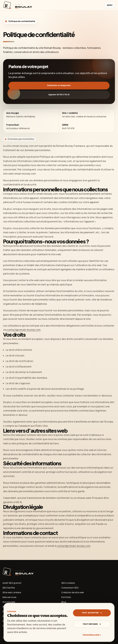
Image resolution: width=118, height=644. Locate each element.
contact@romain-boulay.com (24, 330)
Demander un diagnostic (59, 85)
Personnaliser (92, 635)
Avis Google (9, 602)
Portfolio (66, 597)
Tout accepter (92, 613)
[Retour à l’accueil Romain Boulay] (18, 5)
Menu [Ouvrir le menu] (110, 5)
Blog (64, 602)
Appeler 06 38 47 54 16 (59, 95)
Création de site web (73, 592)
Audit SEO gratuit (12, 583)
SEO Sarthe (9, 588)
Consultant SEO (70, 588)
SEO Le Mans (68, 583)
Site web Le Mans (12, 592)
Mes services (9, 597)
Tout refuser (92, 624)
